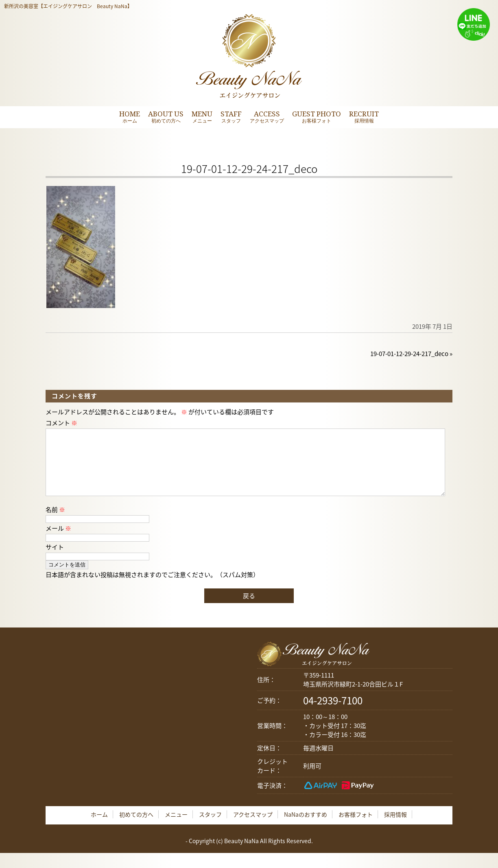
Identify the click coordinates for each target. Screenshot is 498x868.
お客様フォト (356, 827)
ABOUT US (166, 117)
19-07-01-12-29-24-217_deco (409, 354)
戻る (249, 609)
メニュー (176, 827)
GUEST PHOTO (317, 117)
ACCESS (267, 117)
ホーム (99, 827)
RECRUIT (364, 117)
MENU (202, 117)
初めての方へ (136, 827)
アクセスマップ (253, 827)
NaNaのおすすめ (306, 827)
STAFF (231, 117)
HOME (130, 117)
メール (58, 541)
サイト (55, 560)
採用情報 (395, 827)
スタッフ (210, 827)
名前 (55, 523)
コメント (61, 423)
